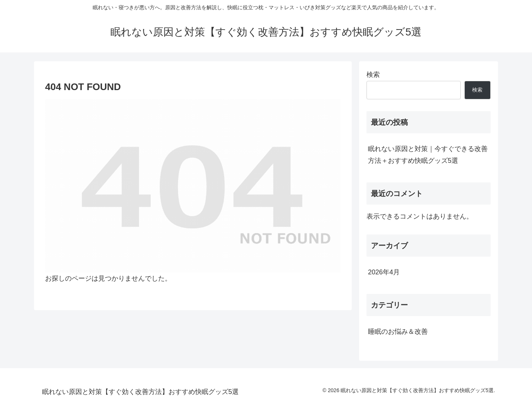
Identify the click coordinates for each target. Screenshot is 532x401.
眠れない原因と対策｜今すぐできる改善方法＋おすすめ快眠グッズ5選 (428, 155)
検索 (373, 75)
